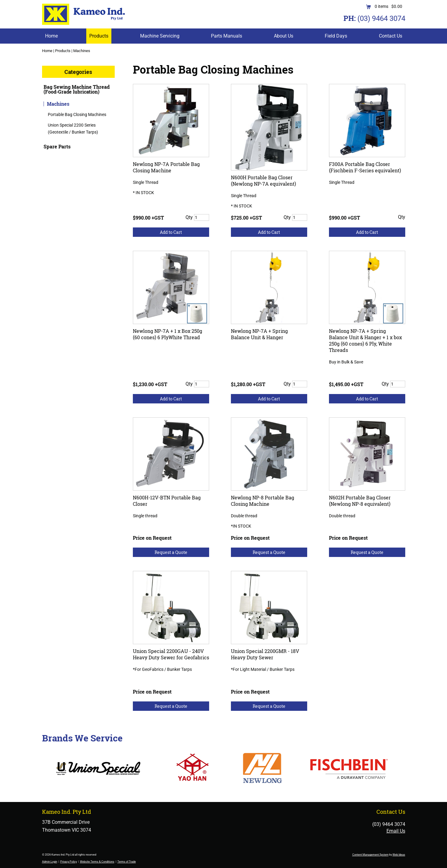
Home (51, 36)
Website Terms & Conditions (97, 862)
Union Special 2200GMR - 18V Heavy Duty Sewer (265, 654)
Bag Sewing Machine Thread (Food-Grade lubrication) (77, 89)
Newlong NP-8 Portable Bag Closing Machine (263, 501)
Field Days (336, 36)
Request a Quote (171, 552)
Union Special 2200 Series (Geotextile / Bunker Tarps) (73, 128)
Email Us (396, 831)
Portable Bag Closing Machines (77, 114)
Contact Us (391, 36)
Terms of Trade (127, 862)
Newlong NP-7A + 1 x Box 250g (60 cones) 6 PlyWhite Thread (168, 334)
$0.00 (397, 6)
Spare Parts (57, 147)
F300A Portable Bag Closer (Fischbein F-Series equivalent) (365, 167)
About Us (284, 36)
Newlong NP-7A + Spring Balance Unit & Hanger (259, 334)
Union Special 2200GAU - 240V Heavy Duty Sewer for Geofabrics (171, 654)
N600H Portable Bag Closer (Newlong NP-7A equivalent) (263, 181)
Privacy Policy (69, 862)
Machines (82, 51)
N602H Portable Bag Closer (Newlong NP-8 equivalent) (360, 501)
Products (99, 36)
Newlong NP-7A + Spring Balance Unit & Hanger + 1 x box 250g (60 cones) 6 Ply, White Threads (365, 340)
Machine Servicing (160, 36)
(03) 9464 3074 (381, 18)
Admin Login (50, 862)
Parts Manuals (227, 36)
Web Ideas (399, 855)
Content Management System (370, 855)
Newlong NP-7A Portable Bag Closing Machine (166, 167)
